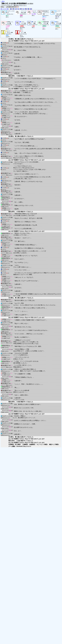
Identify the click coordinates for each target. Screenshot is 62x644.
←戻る (3, 1)
